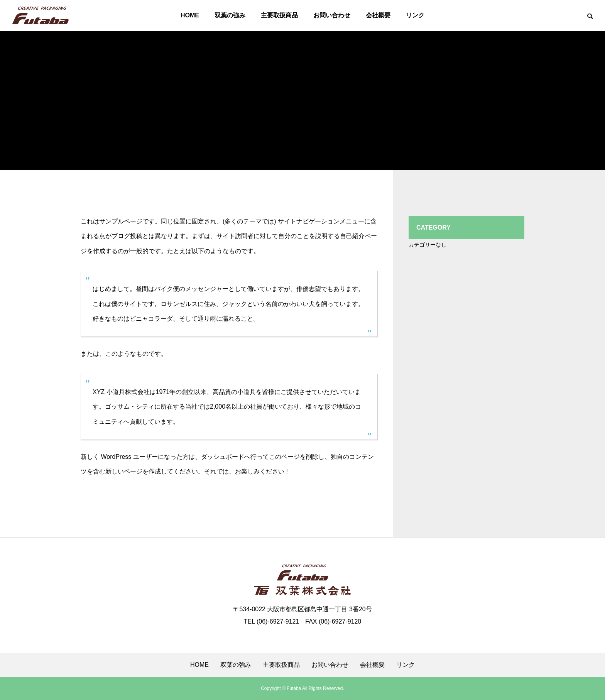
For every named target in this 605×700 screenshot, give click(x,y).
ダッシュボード (223, 457)
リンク (415, 15)
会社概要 (378, 15)
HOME (190, 15)
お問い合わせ (332, 15)
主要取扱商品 (279, 15)
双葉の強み (230, 15)
